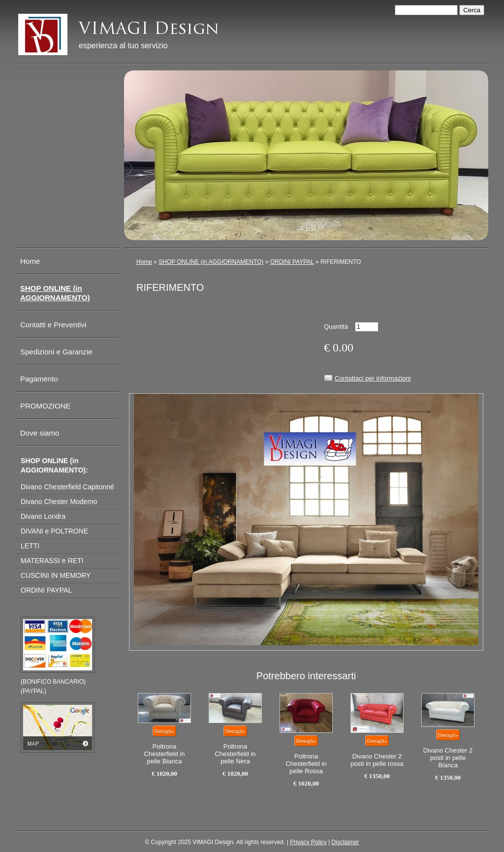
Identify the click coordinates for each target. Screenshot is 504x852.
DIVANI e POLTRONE (54, 531)
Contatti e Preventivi (53, 325)
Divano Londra (43, 516)
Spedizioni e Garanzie (56, 352)
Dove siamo (40, 433)
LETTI (30, 546)
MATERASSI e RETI (52, 561)
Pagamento (39, 379)
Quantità (336, 327)
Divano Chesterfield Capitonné (67, 487)
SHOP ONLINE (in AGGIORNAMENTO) (211, 262)
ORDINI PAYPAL (292, 262)
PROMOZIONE (46, 406)
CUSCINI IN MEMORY (56, 575)
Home (144, 262)
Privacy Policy (308, 842)
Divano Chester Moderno (59, 502)
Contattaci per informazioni (373, 378)
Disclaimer (346, 842)
